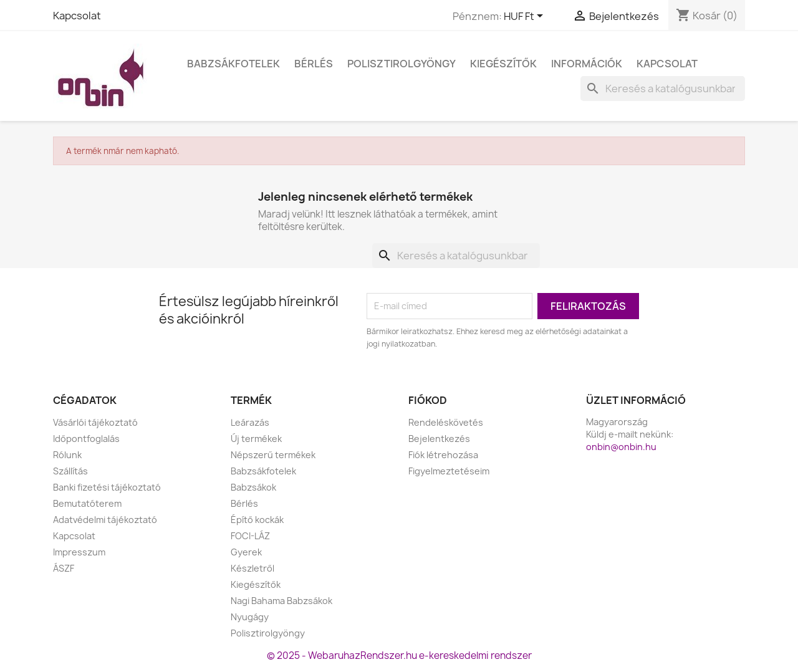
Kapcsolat (77, 16)
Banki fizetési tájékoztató (107, 487)
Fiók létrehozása (443, 455)
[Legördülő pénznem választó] (526, 17)
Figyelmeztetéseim (449, 471)
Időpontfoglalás (86, 439)
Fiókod (428, 400)
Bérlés (314, 64)
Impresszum (79, 552)
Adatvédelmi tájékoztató (105, 520)
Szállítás (70, 471)
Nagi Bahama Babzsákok (281, 601)
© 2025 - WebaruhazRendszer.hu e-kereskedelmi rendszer (399, 655)
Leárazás (250, 422)
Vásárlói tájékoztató (95, 422)
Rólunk (67, 455)
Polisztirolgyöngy (401, 64)
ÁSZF (64, 568)
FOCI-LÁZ (250, 536)
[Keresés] (663, 89)
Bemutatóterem (87, 503)
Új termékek (256, 439)
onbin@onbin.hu (621, 447)
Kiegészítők (503, 64)
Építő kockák (257, 520)
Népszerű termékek (273, 455)
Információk (587, 64)
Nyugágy (250, 617)
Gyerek (246, 552)
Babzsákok (253, 487)
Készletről (252, 568)
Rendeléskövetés (446, 422)
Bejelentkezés (439, 439)
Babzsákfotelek (233, 64)
